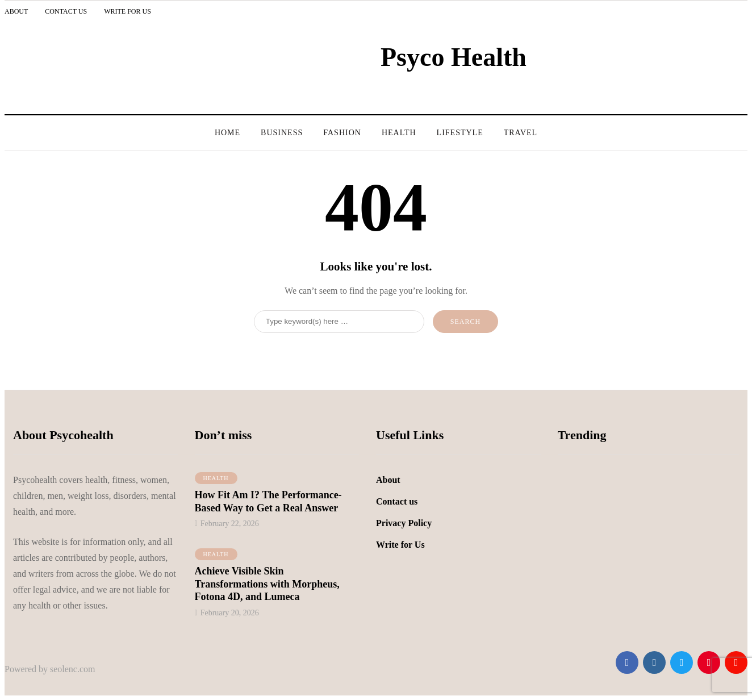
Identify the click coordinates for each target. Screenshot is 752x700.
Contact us (397, 501)
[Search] (339, 322)
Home (227, 133)
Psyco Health (454, 57)
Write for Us (128, 11)
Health (399, 133)
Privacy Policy (404, 523)
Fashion (342, 133)
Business (282, 133)
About (16, 11)
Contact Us (66, 11)
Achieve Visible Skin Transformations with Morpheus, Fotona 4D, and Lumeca (267, 584)
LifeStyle (460, 133)
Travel (521, 133)
